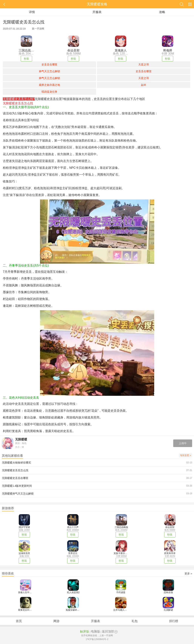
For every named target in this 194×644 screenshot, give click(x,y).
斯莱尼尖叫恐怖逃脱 (28, 610)
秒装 (26, 59)
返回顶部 (108, 631)
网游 (56, 621)
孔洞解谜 (168, 610)
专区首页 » (186, 455)
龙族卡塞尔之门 (122, 553)
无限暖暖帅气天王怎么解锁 (18, 494)
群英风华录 (170, 553)
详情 (32, 12)
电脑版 (95, 631)
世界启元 (73, 553)
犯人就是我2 (73, 592)
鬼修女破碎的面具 (75, 610)
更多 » (188, 573)
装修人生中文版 (26, 592)
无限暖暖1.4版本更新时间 (17, 486)
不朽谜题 (121, 592)
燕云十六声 (73, 527)
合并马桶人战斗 (121, 610)
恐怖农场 (168, 592)
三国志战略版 (121, 527)
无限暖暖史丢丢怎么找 (15, 470)
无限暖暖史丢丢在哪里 (15, 478)
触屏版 (85, 631)
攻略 (162, 12)
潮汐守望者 (24, 527)
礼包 (135, 621)
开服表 (97, 12)
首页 (19, 621)
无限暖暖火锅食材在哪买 (16, 463)
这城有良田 (24, 553)
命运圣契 (170, 527)
